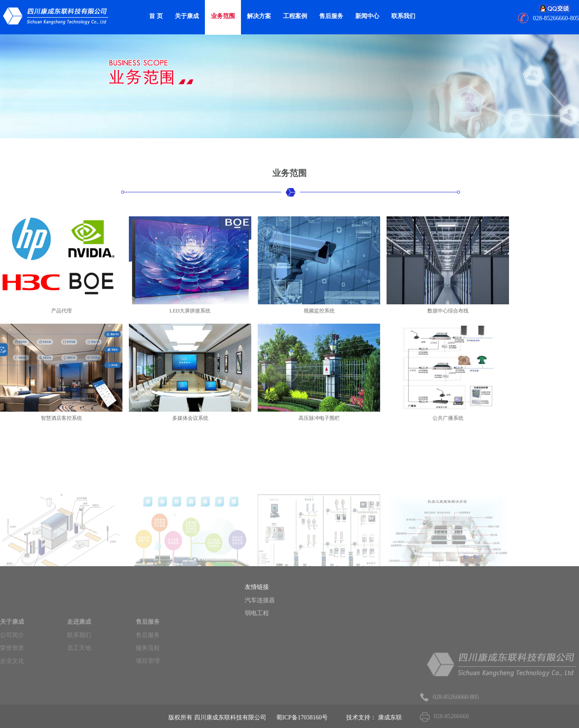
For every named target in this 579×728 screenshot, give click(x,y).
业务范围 (223, 16)
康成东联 (390, 717)
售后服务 (331, 16)
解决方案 (259, 16)
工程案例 (295, 16)
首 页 (156, 16)
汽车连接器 (271, 600)
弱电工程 (268, 613)
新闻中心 (367, 16)
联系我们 (403, 16)
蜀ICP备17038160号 (302, 717)
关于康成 (187, 16)
